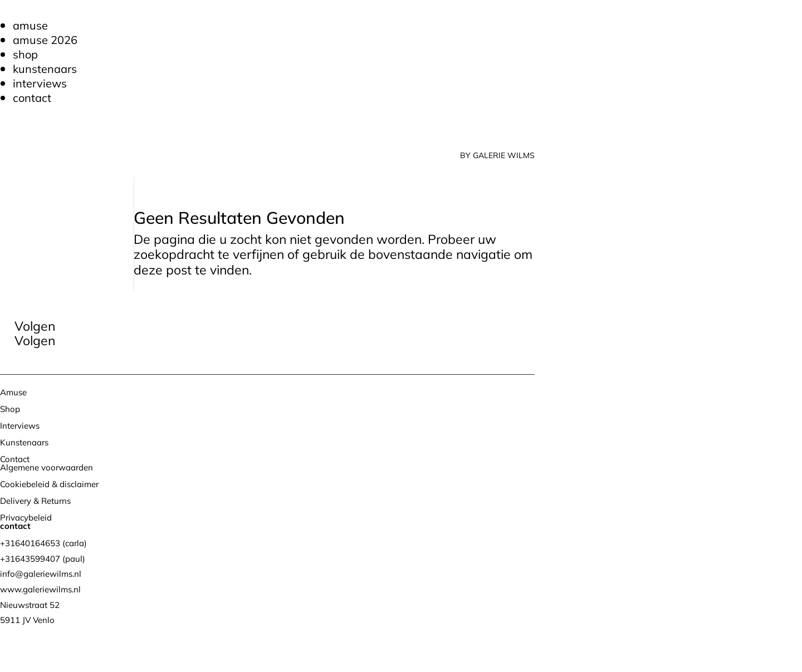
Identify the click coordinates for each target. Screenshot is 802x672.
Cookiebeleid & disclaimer (49, 484)
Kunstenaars (45, 69)
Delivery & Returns (35, 501)
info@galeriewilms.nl (41, 574)
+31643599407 (30, 559)
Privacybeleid (26, 518)
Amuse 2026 (45, 40)
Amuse (30, 25)
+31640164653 (30, 543)
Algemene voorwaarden (47, 467)
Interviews (40, 83)
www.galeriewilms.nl (40, 589)
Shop (25, 54)
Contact (32, 98)
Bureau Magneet (125, 649)
